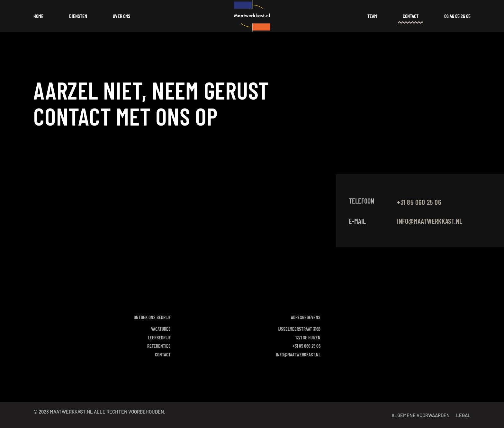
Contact (411, 16)
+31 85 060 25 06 (306, 346)
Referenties (159, 346)
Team (372, 16)
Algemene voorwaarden (421, 415)
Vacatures (161, 329)
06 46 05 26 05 (457, 16)
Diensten (78, 16)
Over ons (122, 16)
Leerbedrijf (159, 337)
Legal (463, 415)
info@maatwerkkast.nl (430, 221)
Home (38, 16)
